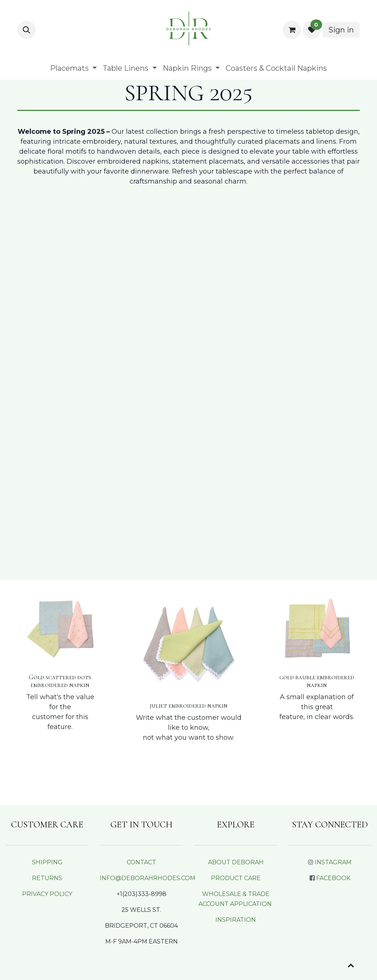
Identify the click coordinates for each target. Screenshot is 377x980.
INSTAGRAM (333, 862)
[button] (27, 30)
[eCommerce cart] (292, 30)
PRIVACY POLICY (47, 894)
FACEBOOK (333, 878)
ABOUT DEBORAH (236, 862)
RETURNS (47, 878)
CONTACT (141, 862)
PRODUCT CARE (236, 878)
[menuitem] (73, 68)
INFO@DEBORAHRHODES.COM (148, 878)
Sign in (341, 30)
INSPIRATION (236, 920)
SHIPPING (47, 862)
